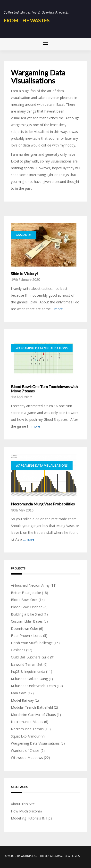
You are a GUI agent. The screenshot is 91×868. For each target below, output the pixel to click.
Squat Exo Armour (25, 736)
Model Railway (22, 700)
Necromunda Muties (27, 722)
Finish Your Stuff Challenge (32, 643)
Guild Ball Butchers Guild (30, 657)
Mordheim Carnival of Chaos (33, 715)
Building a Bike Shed (27, 614)
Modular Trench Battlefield (32, 707)
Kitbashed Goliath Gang (29, 679)
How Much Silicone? (27, 811)
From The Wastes (27, 20)
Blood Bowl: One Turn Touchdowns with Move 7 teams (44, 389)
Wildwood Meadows (27, 758)
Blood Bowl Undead (27, 607)
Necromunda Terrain (27, 729)
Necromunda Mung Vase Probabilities (43, 504)
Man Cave (19, 693)
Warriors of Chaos (25, 750)
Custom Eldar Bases (27, 621)
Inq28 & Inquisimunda (28, 671)
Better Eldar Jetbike (26, 593)
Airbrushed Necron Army (30, 585)
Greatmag (57, 856)
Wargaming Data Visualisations (42, 348)
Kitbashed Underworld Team (33, 686)
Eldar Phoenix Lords (27, 636)
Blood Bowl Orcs (24, 600)
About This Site (23, 804)
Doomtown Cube (25, 629)
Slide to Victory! (24, 274)
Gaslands (24, 235)
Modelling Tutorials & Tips (32, 818)
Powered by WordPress (20, 856)
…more (57, 309)
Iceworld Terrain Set (27, 664)
